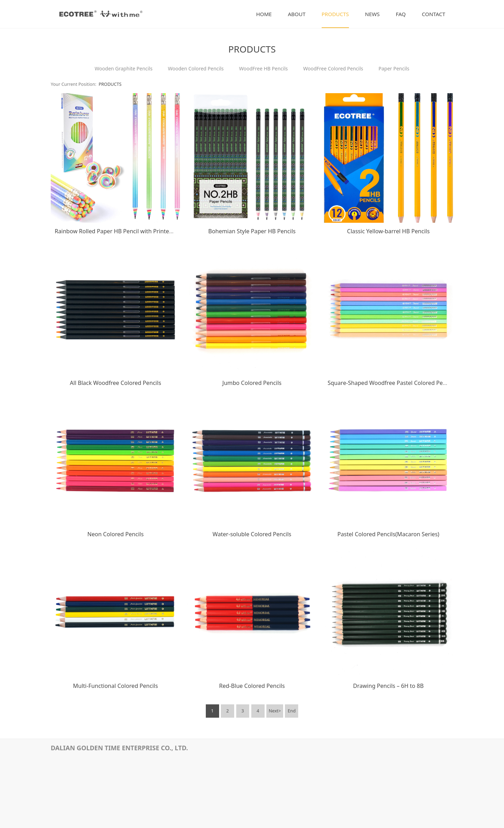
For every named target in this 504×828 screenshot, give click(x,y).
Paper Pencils (394, 68)
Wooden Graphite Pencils (124, 68)
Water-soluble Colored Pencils (252, 534)
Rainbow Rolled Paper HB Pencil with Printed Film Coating (131, 231)
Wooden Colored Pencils (196, 68)
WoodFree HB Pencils (263, 68)
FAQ (401, 14)
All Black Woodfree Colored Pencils (115, 383)
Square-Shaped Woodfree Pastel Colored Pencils (391, 383)
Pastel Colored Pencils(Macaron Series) (388, 534)
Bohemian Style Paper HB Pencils (252, 231)
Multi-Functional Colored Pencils (116, 686)
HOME (264, 14)
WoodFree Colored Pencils (333, 68)
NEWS (372, 14)
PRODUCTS (335, 14)
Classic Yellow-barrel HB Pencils (388, 231)
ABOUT (296, 14)
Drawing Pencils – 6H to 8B (388, 686)
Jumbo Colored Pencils (252, 383)
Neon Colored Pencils (115, 534)
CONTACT (433, 14)
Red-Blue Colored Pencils (252, 686)
